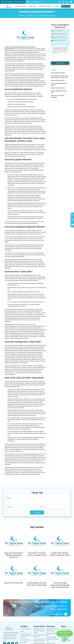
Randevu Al (59, 614)
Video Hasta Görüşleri (25, 640)
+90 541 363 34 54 (7, 2)
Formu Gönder (60, 63)
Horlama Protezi (32, 6)
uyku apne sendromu (19, 99)
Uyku (37, 16)
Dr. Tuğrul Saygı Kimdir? (21, 6)
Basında (22, 631)
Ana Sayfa (21, 16)
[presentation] (60, 57)
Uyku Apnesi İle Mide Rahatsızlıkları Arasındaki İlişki (52, 639)
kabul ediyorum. (56, 53)
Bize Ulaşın (56, 6)
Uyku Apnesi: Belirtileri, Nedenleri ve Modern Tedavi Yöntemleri (27, 636)
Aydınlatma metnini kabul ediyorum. (60, 52)
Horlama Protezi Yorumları (45, 6)
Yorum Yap (37, 512)
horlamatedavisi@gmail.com (34, 2)
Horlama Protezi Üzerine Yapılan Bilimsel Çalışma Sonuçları (39, 631)
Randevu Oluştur (66, 6)
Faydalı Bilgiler (30, 16)
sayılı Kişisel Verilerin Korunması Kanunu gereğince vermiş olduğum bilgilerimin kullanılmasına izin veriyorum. (61, 49)
